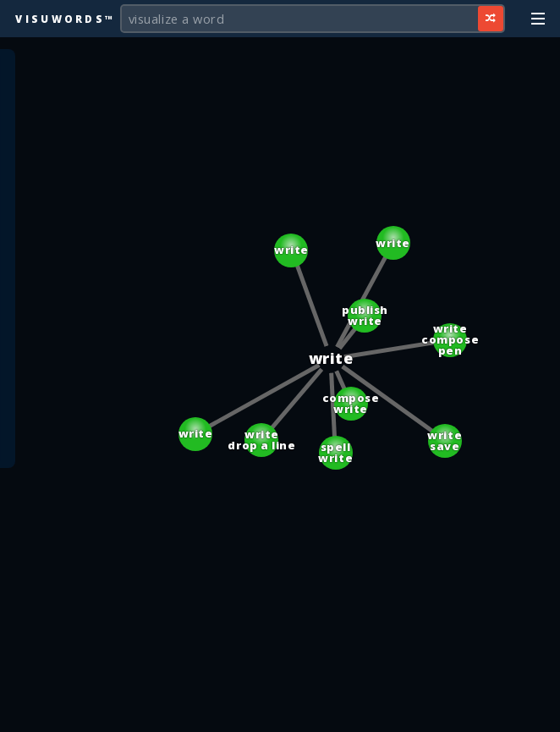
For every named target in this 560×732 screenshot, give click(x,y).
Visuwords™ (65, 19)
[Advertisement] (280, 711)
